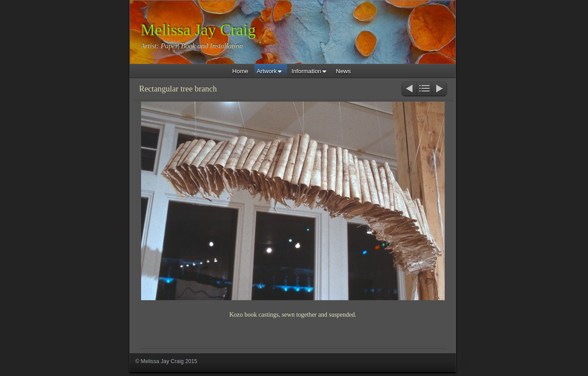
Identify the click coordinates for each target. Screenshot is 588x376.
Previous (409, 89)
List (424, 89)
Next (440, 89)
